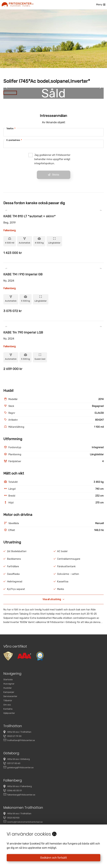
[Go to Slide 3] (38, 93)
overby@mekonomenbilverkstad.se (25, 822)
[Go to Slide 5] (66, 93)
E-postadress (14, 140)
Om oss (7, 705)
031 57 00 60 (14, 763)
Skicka (53, 175)
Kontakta (8, 709)
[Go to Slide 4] (52, 93)
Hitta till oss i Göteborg (19, 759)
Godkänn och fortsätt (53, 858)
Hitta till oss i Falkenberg (20, 786)
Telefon (11, 129)
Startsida (8, 680)
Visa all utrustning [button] (53, 599)
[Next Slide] (99, 88)
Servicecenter (10, 696)
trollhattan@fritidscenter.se (21, 740)
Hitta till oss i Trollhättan (19, 732)
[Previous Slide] (8, 88)
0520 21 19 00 (14, 736)
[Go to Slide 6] (80, 93)
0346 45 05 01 (14, 791)
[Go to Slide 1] (10, 93)
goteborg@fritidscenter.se (20, 767)
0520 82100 (13, 818)
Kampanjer (9, 692)
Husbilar (8, 688)
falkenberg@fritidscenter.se (21, 795)
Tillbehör (8, 700)
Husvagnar (9, 684)
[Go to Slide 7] (94, 93)
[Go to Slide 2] (24, 93)
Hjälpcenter (9, 713)
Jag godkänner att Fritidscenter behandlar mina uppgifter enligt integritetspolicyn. (49, 159)
